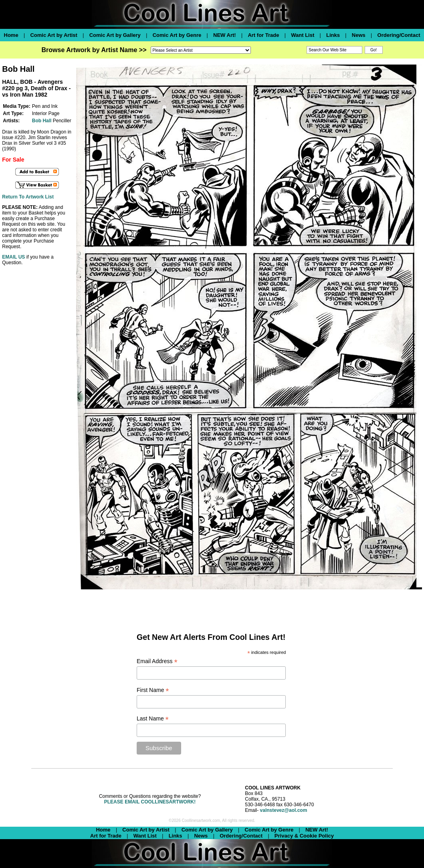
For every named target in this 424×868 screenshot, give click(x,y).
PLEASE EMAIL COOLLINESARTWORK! (150, 802)
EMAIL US (13, 257)
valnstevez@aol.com (284, 810)
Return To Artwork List (28, 197)
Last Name (153, 719)
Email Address (157, 661)
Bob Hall (42, 121)
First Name (153, 690)
